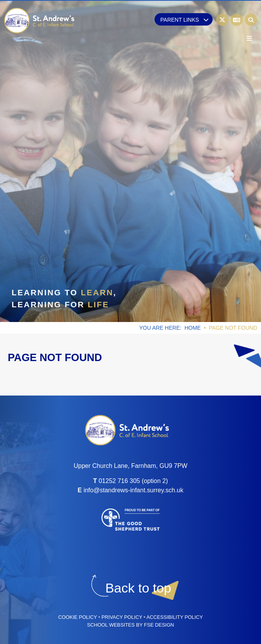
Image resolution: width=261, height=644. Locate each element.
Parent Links (185, 20)
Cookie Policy (77, 617)
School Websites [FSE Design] (111, 625)
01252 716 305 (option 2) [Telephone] (133, 481)
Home (192, 328)
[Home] (39, 21)
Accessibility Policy (175, 617)
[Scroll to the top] (138, 588)
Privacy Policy (122, 617)
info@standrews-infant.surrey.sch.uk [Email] (134, 490)
